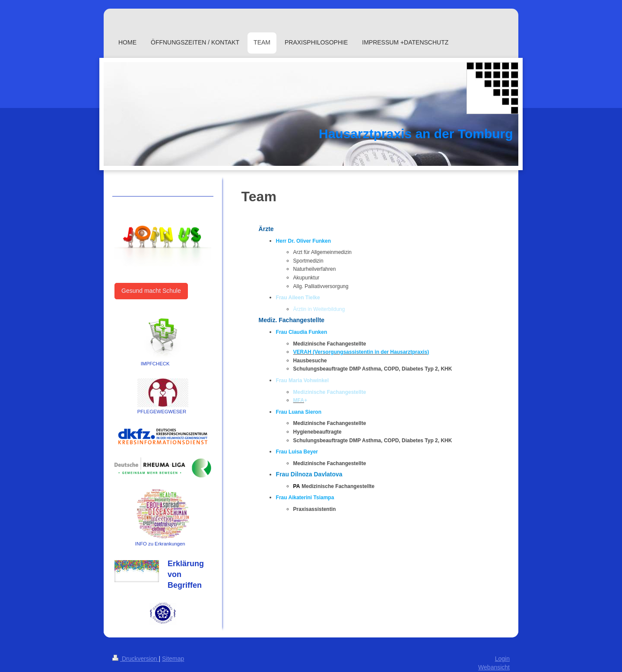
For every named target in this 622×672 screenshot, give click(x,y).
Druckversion (135, 659)
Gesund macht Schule (151, 291)
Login (502, 659)
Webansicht (494, 667)
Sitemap (173, 659)
